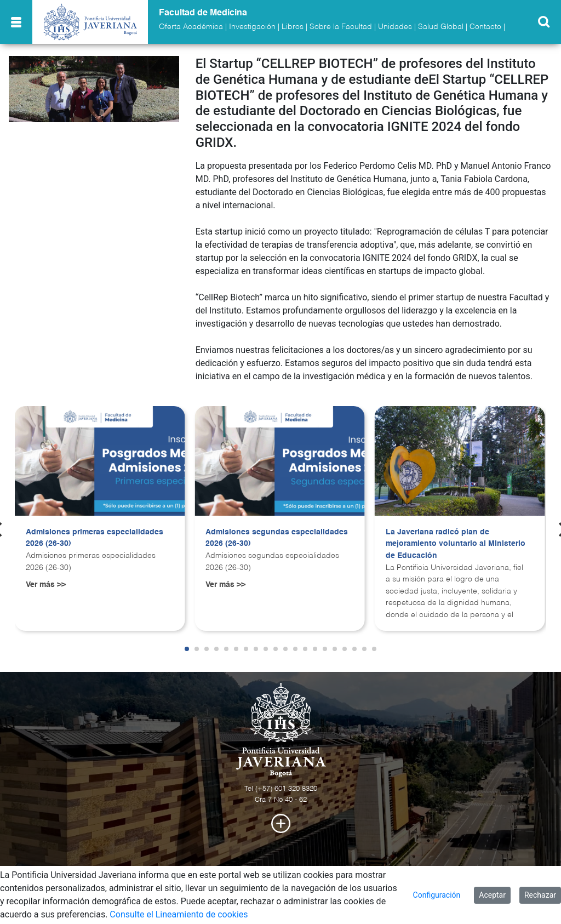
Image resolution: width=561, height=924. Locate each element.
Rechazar (540, 895)
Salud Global (441, 27)
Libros (293, 27)
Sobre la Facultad (341, 27)
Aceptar (492, 895)
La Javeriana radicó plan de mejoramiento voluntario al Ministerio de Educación (456, 544)
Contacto (485, 27)
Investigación (252, 27)
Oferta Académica (191, 27)
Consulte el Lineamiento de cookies (179, 914)
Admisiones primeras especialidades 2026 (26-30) (95, 538)
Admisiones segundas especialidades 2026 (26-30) (277, 538)
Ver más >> (46, 585)
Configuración (437, 895)
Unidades (395, 27)
